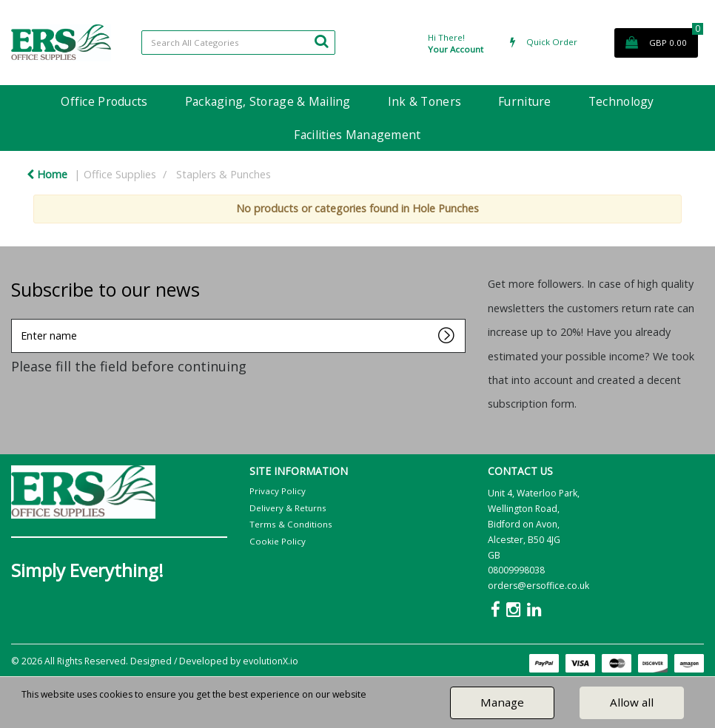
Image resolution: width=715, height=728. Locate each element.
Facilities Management (357, 135)
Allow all (632, 702)
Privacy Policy (278, 491)
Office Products (104, 101)
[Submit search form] (321, 41)
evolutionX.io (271, 661)
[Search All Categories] (238, 43)
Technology (621, 101)
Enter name (15, 318)
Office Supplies (120, 174)
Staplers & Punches (224, 174)
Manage (502, 702)
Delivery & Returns (288, 508)
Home (47, 174)
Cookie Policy (278, 541)
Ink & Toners (424, 101)
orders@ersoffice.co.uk (538, 586)
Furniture (525, 101)
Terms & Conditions (291, 524)
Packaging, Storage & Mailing (268, 101)
